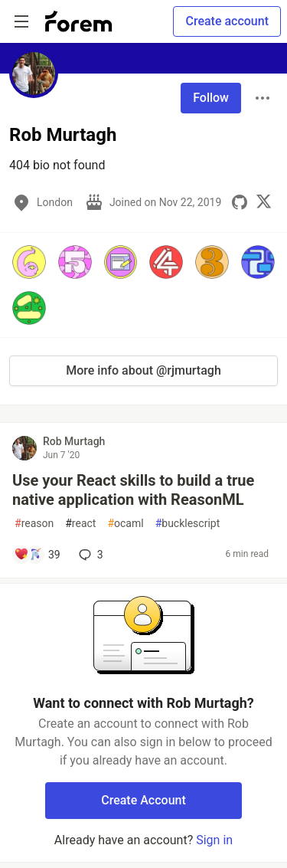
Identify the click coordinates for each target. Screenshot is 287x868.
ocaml (125, 524)
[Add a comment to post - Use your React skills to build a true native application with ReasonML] (37, 555)
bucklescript (188, 524)
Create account (227, 21)
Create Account (143, 800)
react (80, 524)
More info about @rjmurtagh (143, 370)
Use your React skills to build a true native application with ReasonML (133, 490)
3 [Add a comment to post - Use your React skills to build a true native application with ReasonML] (90, 555)
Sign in (214, 840)
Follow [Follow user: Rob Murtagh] (211, 98)
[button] (29, 262)
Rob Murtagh (74, 441)
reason (34, 524)
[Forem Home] (79, 21)
